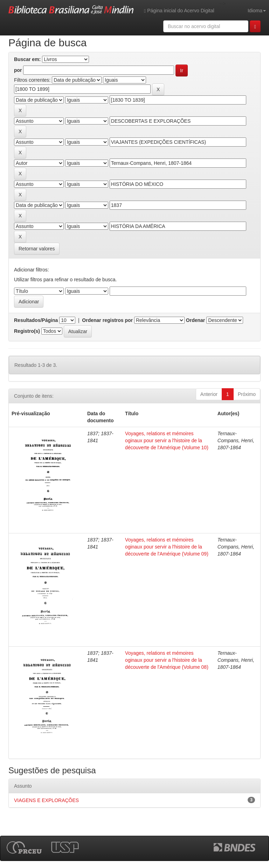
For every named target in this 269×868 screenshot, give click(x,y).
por (18, 70)
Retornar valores (37, 249)
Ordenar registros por (107, 320)
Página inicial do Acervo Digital (179, 11)
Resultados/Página (36, 320)
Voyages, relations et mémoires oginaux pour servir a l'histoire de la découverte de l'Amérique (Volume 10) (167, 440)
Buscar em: (27, 59)
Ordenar (195, 320)
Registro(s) (27, 331)
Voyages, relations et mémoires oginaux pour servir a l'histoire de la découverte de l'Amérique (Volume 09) (167, 547)
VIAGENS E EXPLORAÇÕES (46, 800)
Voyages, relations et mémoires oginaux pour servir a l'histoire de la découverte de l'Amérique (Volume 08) (167, 660)
